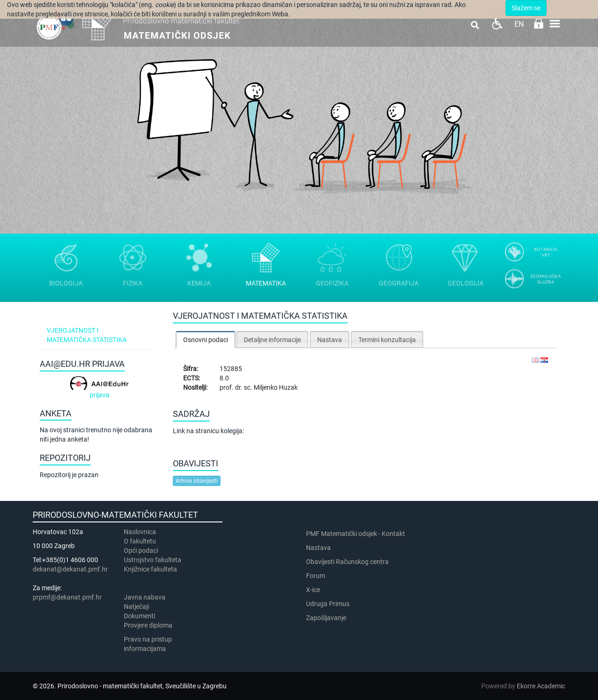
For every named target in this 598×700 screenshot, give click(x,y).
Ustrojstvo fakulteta (153, 560)
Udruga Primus (328, 604)
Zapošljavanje (326, 618)
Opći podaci (141, 550)
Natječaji (136, 607)
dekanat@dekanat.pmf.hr (70, 569)
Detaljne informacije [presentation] (272, 340)
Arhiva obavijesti (197, 481)
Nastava (318, 548)
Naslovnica (140, 532)
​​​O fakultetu (140, 541)
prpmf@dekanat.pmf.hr (67, 597)
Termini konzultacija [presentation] (387, 340)
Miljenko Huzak (276, 387)
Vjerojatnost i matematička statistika (87, 335)
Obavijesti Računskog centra (347, 562)
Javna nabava (145, 597)
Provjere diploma (148, 625)
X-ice (313, 590)
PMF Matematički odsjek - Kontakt (356, 534)
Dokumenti (139, 616)
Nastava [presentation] (330, 340)
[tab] (206, 339)
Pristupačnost (497, 24)
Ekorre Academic (541, 686)
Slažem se (526, 8)
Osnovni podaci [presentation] (206, 340)
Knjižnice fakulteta (150, 569)
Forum (316, 576)
